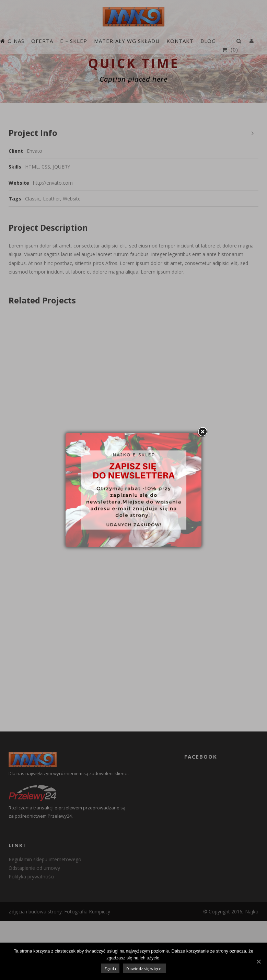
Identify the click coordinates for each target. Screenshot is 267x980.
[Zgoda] (258, 961)
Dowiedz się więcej (144, 969)
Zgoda (110, 969)
